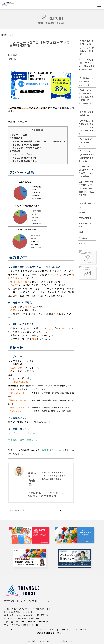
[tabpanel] (41, 483)
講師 (81, 232)
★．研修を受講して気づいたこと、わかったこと (39, 141)
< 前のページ (17, 510)
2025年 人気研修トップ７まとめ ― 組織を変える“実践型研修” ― (87, 66)
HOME (4, 35)
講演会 (82, 212)
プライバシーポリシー (20, 629)
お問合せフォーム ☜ (53, 450)
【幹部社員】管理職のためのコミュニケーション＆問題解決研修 (86, 127)
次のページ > (65, 510)
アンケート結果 (18, 135)
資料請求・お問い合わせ (74, 629)
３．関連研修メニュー (26, 161)
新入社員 (83, 238)
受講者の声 (16, 138)
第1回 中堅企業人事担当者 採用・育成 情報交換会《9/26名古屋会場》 (87, 188)
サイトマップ (47, 629)
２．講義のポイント (25, 157)
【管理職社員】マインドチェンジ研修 (86, 142)
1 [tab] (41, 505)
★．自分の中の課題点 (26, 144)
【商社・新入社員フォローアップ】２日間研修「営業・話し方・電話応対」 (86, 97)
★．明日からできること (27, 148)
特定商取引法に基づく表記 (48, 633)
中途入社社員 (85, 218)
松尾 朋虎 (83, 243)
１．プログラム (22, 154)
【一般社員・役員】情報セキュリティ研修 (86, 81)
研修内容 (15, 151)
